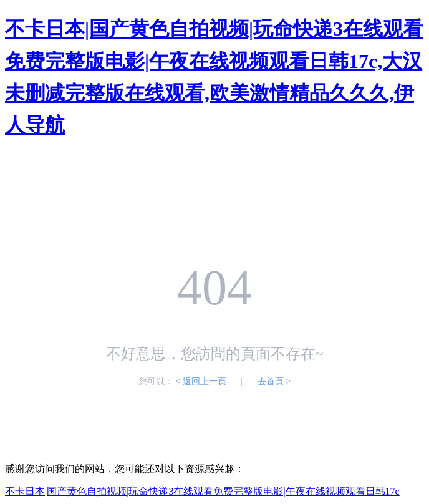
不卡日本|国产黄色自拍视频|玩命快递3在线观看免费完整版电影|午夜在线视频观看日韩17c (202, 491)
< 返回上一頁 (200, 381)
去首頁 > (274, 381)
